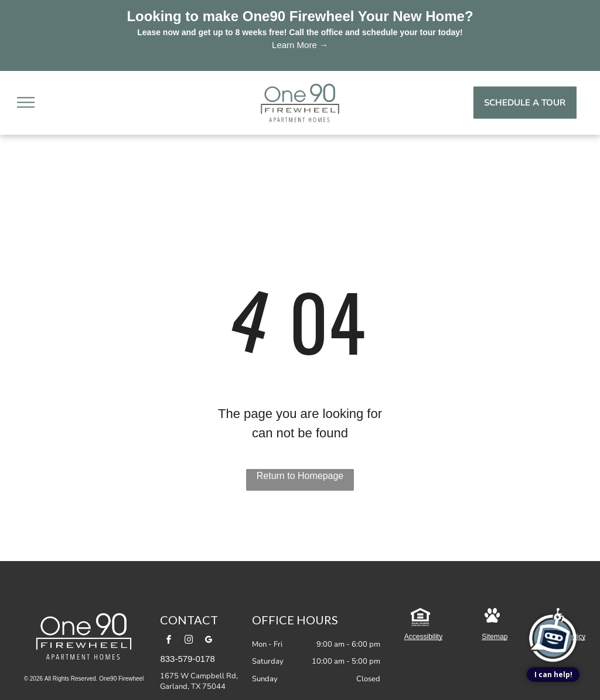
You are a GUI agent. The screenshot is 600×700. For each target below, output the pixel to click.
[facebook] (169, 641)
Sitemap (495, 637)
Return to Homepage (300, 476)
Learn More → (300, 45)
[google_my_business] (209, 641)
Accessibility (423, 637)
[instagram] (189, 641)
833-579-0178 (187, 659)
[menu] (26, 103)
